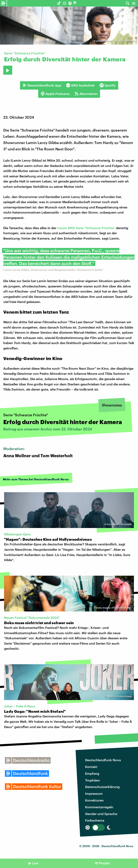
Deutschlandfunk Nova (103, 760)
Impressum (94, 793)
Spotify (108, 85)
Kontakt (91, 767)
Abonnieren (86, 94)
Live (35, 863)
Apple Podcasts (55, 94)
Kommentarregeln (99, 807)
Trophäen (92, 780)
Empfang (92, 773)
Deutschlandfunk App (42, 85)
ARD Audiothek (80, 85)
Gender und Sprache (101, 814)
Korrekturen (94, 800)
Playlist (104, 863)
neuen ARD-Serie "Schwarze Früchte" (86, 228)
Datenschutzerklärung (102, 787)
